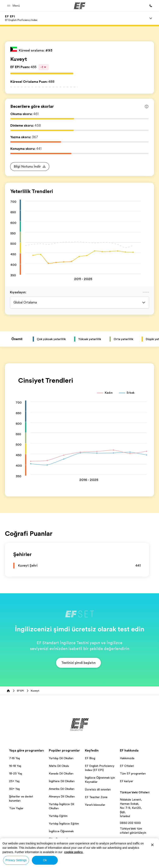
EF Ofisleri (127, 766)
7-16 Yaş (14, 758)
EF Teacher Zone (96, 797)
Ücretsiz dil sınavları (98, 789)
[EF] (80, 6)
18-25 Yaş (16, 773)
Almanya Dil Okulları (62, 796)
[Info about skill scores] (147, 107)
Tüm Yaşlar (16, 808)
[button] (14, 6)
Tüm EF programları (133, 773)
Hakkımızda (127, 758)
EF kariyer (126, 781)
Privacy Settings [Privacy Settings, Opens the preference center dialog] (16, 860)
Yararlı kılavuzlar (95, 805)
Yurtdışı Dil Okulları (61, 758)
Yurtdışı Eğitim (58, 816)
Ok (45, 860)
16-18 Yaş (15, 766)
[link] (21, 18)
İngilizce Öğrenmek (61, 831)
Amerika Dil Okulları (62, 789)
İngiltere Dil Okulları (62, 781)
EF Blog (90, 758)
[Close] (152, 845)
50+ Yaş (14, 789)
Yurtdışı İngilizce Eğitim (64, 824)
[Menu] (151, 18)
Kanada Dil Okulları (61, 773)
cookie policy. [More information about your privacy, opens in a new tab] (74, 852)
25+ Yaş (14, 781)
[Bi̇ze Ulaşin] (151, 6)
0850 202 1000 (130, 823)
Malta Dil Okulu (59, 766)
